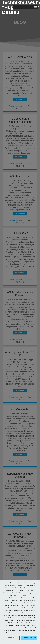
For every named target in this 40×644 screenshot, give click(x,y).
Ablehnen (11, 638)
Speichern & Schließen (29, 638)
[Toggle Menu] (35, 7)
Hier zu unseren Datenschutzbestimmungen (20, 633)
